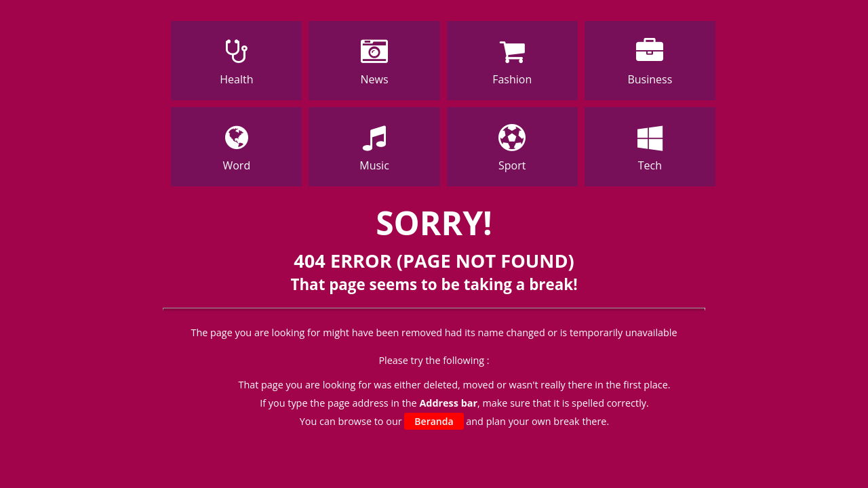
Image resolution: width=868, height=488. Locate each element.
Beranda (434, 421)
